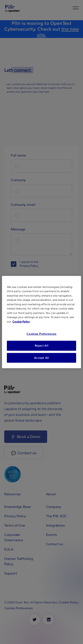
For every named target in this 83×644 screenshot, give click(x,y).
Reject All (42, 346)
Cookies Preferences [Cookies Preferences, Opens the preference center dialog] (41, 334)
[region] (41, 322)
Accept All (41, 358)
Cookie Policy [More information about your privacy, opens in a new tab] (21, 321)
